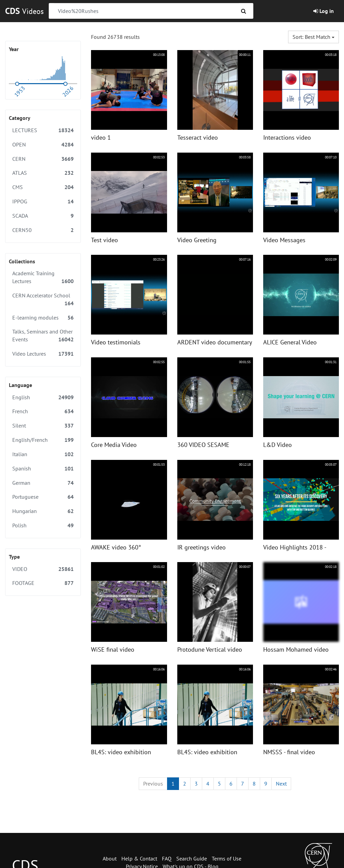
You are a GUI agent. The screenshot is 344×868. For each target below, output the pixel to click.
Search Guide (192, 858)
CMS (43, 187)
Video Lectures (43, 354)
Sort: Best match (313, 37)
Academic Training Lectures (43, 277)
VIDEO (43, 569)
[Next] (281, 784)
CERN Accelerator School (43, 300)
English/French (43, 440)
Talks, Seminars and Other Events (43, 336)
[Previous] (153, 784)
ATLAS (43, 173)
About (110, 858)
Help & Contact (139, 858)
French (43, 411)
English (43, 397)
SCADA (43, 216)
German (43, 483)
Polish (43, 525)
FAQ (167, 858)
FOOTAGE (43, 583)
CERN (43, 159)
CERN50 (43, 230)
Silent (43, 426)
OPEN (43, 145)
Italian (43, 454)
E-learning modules (43, 318)
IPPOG (43, 201)
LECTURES (43, 130)
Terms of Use (227, 858)
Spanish (43, 469)
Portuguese (43, 497)
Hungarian (43, 511)
